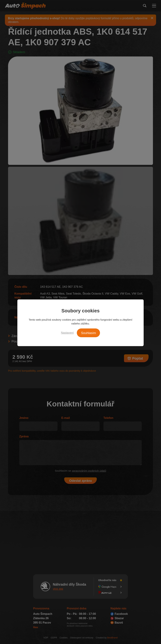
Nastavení (67, 333)
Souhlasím (88, 333)
